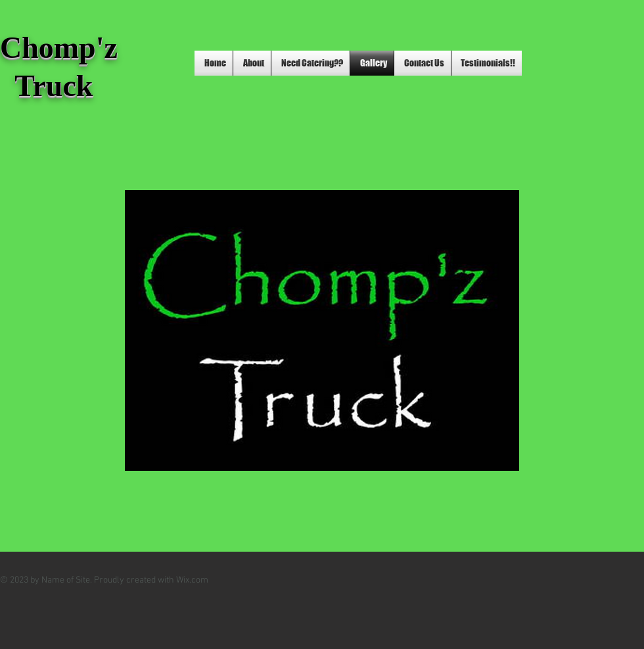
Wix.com (192, 580)
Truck (46, 86)
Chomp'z (62, 48)
